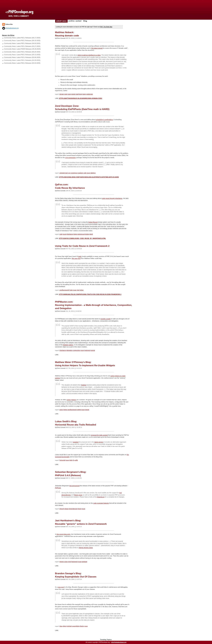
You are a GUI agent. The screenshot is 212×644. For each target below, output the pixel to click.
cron (69, 173)
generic (62, 562)
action (69, 400)
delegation (69, 350)
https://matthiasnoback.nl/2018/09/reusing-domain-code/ (81, 98)
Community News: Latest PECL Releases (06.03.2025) (22, 43)
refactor (82, 626)
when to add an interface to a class (89, 55)
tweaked (76, 442)
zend (70, 562)
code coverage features (101, 503)
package (80, 173)
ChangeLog (101, 497)
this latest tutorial (97, 48)
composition (77, 350)
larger (84, 94)
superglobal (76, 626)
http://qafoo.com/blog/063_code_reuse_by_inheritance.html (82, 238)
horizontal (62, 460)
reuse (69, 94)
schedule (62, 173)
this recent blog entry (64, 534)
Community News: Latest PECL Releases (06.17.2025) (22, 38)
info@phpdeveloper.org (119, 642)
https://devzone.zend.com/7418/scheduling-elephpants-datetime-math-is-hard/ (89, 177)
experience (74, 173)
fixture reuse (78, 495)
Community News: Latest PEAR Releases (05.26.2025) (22, 49)
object (65, 626)
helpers (74, 400)
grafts (76, 460)
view (78, 290)
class (61, 626)
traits (80, 256)
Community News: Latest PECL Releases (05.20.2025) (22, 52)
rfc (73, 460)
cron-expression (70, 158)
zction (66, 562)
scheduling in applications (104, 120)
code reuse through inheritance (112, 198)
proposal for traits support (99, 435)
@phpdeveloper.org (10, 28)
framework (75, 562)
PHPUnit (58, 488)
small (77, 94)
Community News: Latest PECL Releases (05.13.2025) (22, 55)
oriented (69, 626)
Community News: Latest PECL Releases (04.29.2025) (22, 60)
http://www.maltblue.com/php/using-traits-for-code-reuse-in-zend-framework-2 (90, 294)
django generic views (86, 548)
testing (87, 234)
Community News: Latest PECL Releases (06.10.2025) (22, 41)
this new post (76, 258)
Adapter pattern (68, 345)
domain (62, 94)
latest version (99, 442)
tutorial (73, 94)
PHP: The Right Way (106, 27)
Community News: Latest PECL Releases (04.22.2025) (22, 63)
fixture (80, 509)
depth (91, 234)
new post (61, 587)
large (81, 94)
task (66, 173)
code (66, 94)
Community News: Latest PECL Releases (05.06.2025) (22, 57)
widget (79, 410)
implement (87, 350)
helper (75, 234)
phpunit (62, 509)
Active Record (93, 222)
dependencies (73, 509)
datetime (93, 173)
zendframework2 (64, 290)
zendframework (72, 410)
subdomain (90, 94)
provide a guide (106, 319)
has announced (74, 486)
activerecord (81, 234)
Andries (84, 385)
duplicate (84, 562)
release (66, 509)
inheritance (70, 234)
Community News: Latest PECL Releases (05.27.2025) (22, 46)
